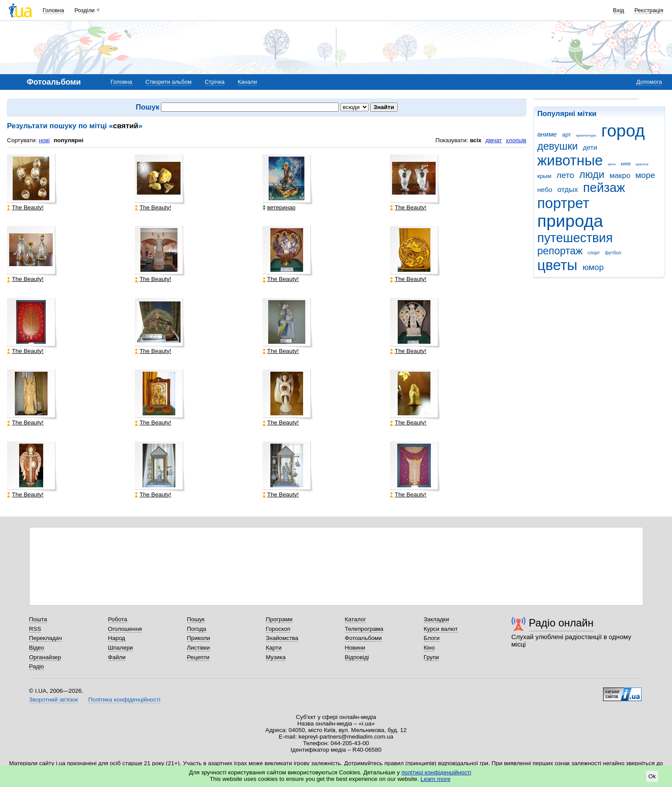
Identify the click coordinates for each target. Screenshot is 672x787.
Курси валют (441, 629)
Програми (279, 619)
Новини (355, 648)
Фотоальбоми (363, 638)
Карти (274, 648)
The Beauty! (25, 208)
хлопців (516, 140)
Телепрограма (364, 629)
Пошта (38, 619)
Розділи (85, 10)
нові (44, 140)
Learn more (435, 779)
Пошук (196, 619)
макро (620, 176)
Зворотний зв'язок (54, 700)
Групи (432, 657)
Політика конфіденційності (124, 700)
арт (567, 135)
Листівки (199, 648)
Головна (53, 10)
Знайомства (282, 638)
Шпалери (121, 648)
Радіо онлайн (561, 623)
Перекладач (46, 638)
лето (565, 175)
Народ (117, 638)
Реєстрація (649, 10)
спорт (594, 253)
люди (592, 175)
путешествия (575, 238)
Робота (118, 619)
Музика (276, 657)
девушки (558, 146)
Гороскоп (278, 629)
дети (590, 147)
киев (626, 164)
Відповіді (357, 657)
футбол (613, 253)
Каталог (356, 619)
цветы (557, 265)
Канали (247, 82)
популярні (68, 140)
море (645, 175)
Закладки (437, 619)
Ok (652, 776)
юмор (593, 267)
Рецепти (198, 657)
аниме (547, 134)
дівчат (494, 140)
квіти (612, 164)
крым (544, 176)
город (623, 131)
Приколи (199, 638)
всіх (476, 140)
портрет (563, 203)
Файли (117, 657)
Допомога (649, 82)
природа (570, 221)
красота (642, 164)
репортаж (560, 251)
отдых (568, 190)
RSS (35, 629)
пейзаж (604, 188)
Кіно (430, 648)
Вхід (619, 10)
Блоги (432, 638)
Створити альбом (168, 82)
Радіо (37, 666)
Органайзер (45, 657)
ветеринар (279, 208)
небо (545, 190)
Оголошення (125, 629)
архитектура (586, 135)
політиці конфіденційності (437, 772)
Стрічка (214, 82)
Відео (37, 648)
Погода (197, 629)
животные (570, 160)
